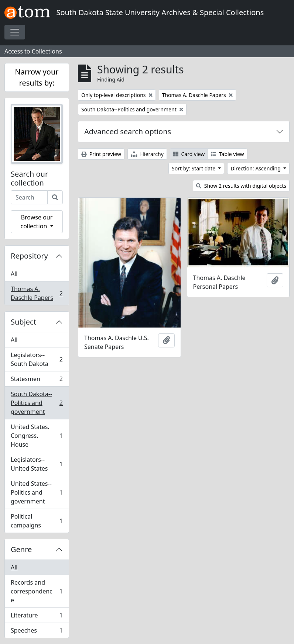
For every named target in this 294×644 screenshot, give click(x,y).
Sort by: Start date (194, 168)
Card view (189, 154)
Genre (21, 549)
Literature (37, 617)
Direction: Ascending (256, 168)
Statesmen (37, 380)
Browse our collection (36, 222)
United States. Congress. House (37, 436)
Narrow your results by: (37, 77)
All (14, 274)
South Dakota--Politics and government (37, 403)
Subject (23, 322)
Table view (227, 154)
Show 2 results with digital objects (241, 186)
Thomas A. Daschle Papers (37, 293)
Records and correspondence (37, 591)
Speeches (37, 632)
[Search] (55, 197)
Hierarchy (147, 154)
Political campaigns (37, 521)
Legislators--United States (37, 464)
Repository (29, 256)
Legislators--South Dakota (37, 359)
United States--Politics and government (37, 492)
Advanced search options (128, 131)
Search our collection (29, 179)
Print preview (101, 154)
